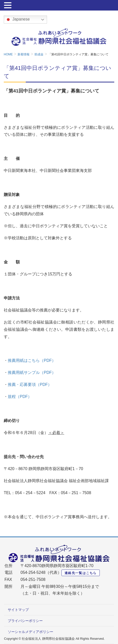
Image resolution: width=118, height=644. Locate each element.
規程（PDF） (20, 397)
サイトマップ (18, 610)
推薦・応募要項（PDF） (30, 385)
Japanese (17, 20)
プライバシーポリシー (25, 621)
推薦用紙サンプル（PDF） (32, 372)
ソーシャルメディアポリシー (30, 632)
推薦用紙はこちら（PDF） (32, 360)
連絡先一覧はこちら (81, 573)
